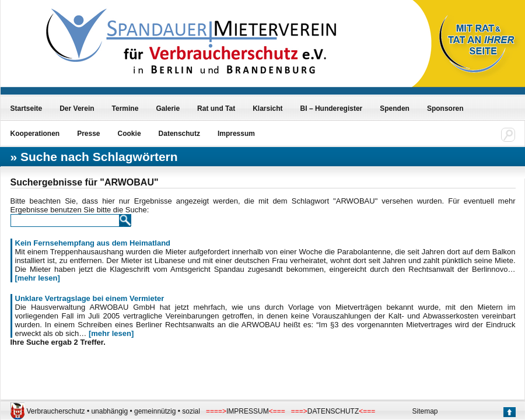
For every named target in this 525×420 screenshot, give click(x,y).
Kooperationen (35, 134)
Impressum (236, 134)
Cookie (129, 134)
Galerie (168, 108)
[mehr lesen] (38, 278)
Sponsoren (445, 108)
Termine (125, 108)
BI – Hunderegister (332, 108)
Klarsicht (267, 108)
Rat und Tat (216, 108)
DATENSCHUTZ (333, 411)
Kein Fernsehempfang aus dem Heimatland (93, 243)
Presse (88, 134)
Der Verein (77, 108)
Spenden (395, 108)
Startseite (27, 108)
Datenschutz (179, 134)
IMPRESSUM (248, 411)
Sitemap (425, 411)
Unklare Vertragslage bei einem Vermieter (90, 298)
